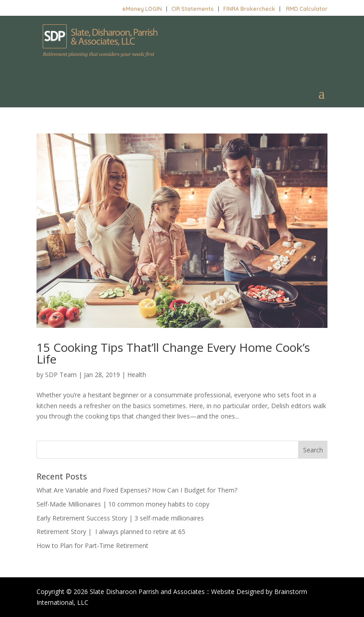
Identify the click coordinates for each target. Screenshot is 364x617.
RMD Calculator (307, 9)
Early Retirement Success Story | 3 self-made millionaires (120, 518)
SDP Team (61, 375)
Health (137, 375)
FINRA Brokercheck (249, 9)
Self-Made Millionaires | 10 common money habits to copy (123, 504)
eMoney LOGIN (142, 9)
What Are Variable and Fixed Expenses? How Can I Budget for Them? (137, 490)
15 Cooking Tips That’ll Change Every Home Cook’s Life (173, 353)
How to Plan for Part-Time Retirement (92, 546)
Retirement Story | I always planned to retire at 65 (111, 532)
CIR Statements (193, 9)
